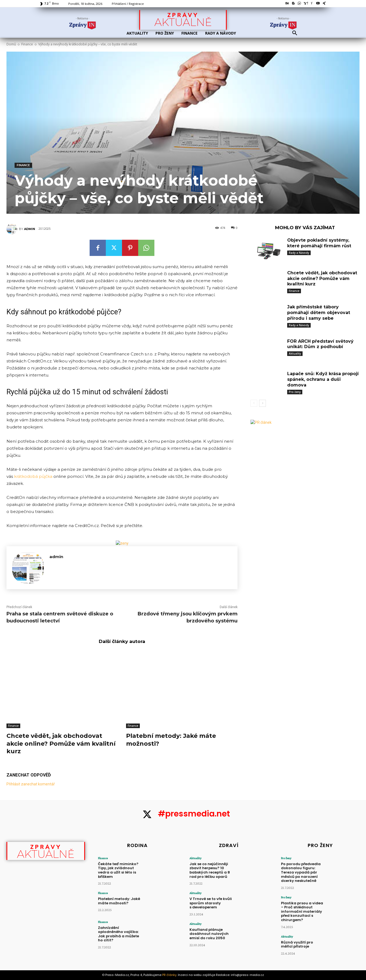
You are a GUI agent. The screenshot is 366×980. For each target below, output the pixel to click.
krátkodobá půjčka (33, 476)
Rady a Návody (299, 253)
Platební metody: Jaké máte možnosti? (119, 901)
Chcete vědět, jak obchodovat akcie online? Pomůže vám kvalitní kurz (61, 744)
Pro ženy (295, 392)
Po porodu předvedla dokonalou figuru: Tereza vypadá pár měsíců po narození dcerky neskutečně (301, 872)
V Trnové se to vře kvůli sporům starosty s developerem (211, 903)
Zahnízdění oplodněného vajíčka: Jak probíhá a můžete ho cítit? (118, 934)
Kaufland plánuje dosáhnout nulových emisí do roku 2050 (209, 934)
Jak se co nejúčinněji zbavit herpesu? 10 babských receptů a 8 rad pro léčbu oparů (210, 870)
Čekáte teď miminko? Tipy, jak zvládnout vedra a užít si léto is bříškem (118, 870)
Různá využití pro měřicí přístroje (297, 944)
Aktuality (295, 354)
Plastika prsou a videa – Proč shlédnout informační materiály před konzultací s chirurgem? (302, 911)
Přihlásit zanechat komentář (31, 784)
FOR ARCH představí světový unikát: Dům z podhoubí (320, 344)
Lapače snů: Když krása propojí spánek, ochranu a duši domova (323, 379)
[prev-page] (254, 403)
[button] (295, 33)
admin (30, 229)
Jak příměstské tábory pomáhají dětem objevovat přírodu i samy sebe (319, 313)
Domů (11, 44)
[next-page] (262, 403)
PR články (169, 975)
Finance (27, 44)
